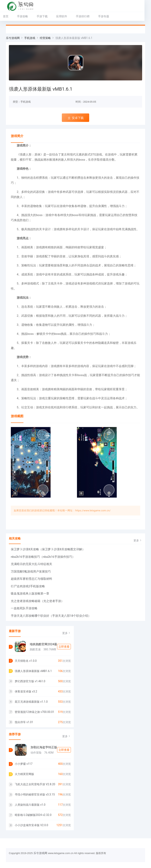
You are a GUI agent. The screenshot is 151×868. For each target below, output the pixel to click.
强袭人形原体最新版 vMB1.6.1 (33, 671)
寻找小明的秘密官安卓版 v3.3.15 (35, 794)
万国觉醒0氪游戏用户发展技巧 (31, 572)
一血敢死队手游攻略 (24, 608)
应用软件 (62, 16)
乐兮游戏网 (13, 38)
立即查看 (64, 647)
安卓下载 (75, 118)
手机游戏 (30, 38)
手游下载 (42, 16)
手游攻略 (22, 16)
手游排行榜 (83, 16)
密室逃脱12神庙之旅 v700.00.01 (34, 712)
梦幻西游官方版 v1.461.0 (30, 681)
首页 (6, 16)
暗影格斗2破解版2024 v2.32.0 (33, 815)
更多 (138, 540)
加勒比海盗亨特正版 (44, 747)
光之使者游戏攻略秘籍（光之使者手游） (37, 601)
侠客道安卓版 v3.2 (26, 691)
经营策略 (45, 38)
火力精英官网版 (24, 774)
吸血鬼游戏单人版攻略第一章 (30, 594)
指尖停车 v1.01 (24, 722)
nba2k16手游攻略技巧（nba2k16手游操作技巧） (43, 557)
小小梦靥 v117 (24, 764)
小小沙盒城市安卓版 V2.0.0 (31, 825)
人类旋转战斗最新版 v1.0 (30, 805)
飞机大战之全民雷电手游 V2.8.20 (35, 784)
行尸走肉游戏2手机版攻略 (28, 586)
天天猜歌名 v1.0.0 (26, 661)
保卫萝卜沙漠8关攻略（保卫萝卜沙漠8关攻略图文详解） (48, 549)
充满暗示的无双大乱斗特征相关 (31, 564)
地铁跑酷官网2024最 (43, 644)
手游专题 (104, 16)
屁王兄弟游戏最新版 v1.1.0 (31, 702)
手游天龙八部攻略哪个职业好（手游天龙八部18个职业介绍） (51, 616)
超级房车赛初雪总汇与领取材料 (31, 579)
